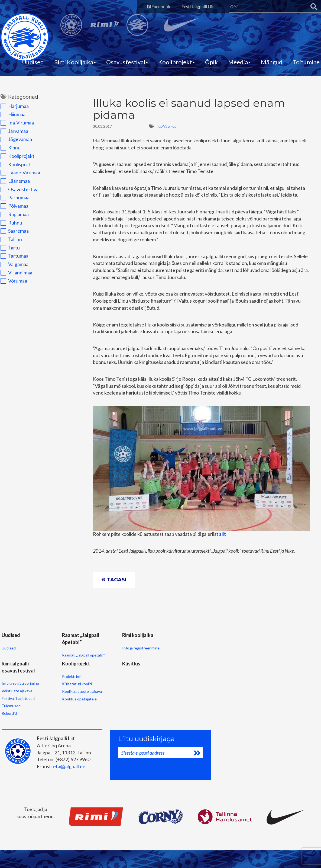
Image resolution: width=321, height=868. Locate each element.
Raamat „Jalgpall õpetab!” (72, 658)
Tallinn (11, 240)
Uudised (33, 63)
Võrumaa (13, 282)
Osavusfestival (127, 63)
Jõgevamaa (16, 140)
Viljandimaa (16, 273)
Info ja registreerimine (118, 651)
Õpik (211, 63)
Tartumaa (14, 257)
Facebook (157, 6)
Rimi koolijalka (115, 638)
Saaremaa (14, 232)
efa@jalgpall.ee (69, 784)
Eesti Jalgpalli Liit (197, 6)
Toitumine (306, 63)
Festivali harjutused (165, 673)
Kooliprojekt (176, 63)
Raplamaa (14, 215)
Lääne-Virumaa (20, 174)
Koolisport (15, 165)
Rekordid (156, 688)
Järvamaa (14, 132)
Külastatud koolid (16, 717)
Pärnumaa (14, 198)
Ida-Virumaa (17, 124)
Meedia (239, 63)
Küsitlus (59, 696)
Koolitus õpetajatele (19, 732)
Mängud (272, 63)
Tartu (10, 248)
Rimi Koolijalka (75, 63)
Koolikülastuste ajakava (21, 724)
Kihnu (10, 149)
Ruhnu (11, 223)
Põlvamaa (14, 207)
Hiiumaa (12, 115)
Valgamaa (14, 265)
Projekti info (12, 709)
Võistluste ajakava (164, 666)
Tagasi (114, 581)
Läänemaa (15, 182)
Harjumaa (14, 107)
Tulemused (158, 680)
